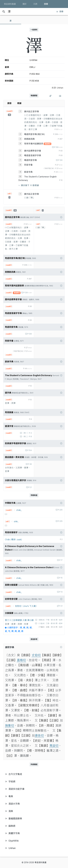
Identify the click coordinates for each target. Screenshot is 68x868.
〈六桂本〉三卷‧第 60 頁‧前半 (50, 623)
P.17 (61, 560)
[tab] (11, 21)
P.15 (61, 578)
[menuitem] (34, 774)
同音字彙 (28, 165)
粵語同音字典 (30, 160)
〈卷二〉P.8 (27, 437)
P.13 (61, 592)
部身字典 (28, 172)
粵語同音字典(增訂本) (34, 134)
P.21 (30, 487)
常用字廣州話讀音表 (34, 144)
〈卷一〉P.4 (27, 433)
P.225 (60, 510)
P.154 (29, 450)
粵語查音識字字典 (33, 155)
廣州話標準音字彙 (33, 151)
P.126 (58, 147)
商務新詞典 (29, 139)
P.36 (30, 464)
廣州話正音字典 (32, 112)
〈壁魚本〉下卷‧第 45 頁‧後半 (50, 620)
